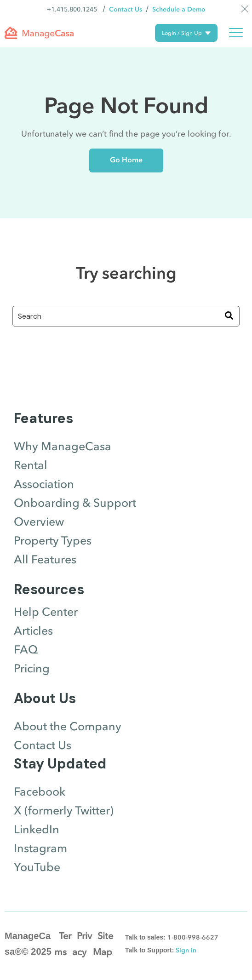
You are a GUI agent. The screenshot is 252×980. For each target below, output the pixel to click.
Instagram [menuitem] (40, 848)
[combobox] (126, 316)
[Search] (229, 316)
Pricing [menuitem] (32, 669)
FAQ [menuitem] (26, 650)
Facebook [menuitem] (40, 792)
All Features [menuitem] (45, 560)
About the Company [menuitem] (68, 727)
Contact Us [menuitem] (43, 745)
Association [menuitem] (44, 484)
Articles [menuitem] (33, 631)
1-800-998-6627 (193, 937)
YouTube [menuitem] (37, 867)
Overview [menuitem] (39, 522)
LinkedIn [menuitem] (37, 830)
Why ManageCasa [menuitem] (63, 447)
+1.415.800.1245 (72, 9)
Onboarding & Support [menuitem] (75, 503)
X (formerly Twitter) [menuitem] (64, 811)
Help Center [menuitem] (46, 612)
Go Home (126, 160)
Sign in (186, 950)
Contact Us (126, 9)
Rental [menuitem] (31, 465)
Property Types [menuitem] (53, 541)
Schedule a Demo (179, 9)
